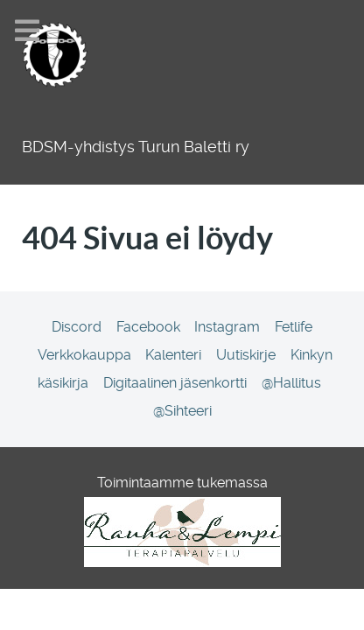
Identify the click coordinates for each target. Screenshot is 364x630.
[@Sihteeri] (182, 411)
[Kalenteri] (175, 355)
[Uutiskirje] (248, 355)
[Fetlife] (294, 327)
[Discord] (78, 327)
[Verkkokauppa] (86, 355)
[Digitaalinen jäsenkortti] (176, 383)
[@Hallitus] (291, 383)
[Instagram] (229, 327)
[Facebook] (150, 327)
